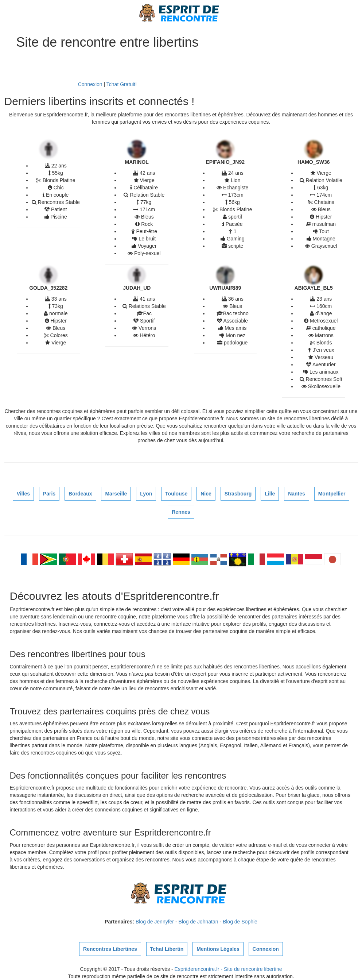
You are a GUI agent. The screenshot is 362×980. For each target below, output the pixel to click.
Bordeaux (80, 494)
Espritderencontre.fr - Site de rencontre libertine (228, 969)
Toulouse (176, 494)
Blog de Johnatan (198, 922)
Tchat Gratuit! (122, 84)
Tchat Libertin (167, 949)
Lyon (146, 494)
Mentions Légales (218, 949)
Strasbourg (238, 494)
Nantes (297, 494)
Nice (206, 494)
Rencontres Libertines (110, 949)
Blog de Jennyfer (155, 922)
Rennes (181, 512)
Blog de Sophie (240, 922)
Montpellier (332, 494)
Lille (270, 494)
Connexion (90, 84)
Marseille (116, 494)
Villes (23, 494)
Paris (49, 494)
